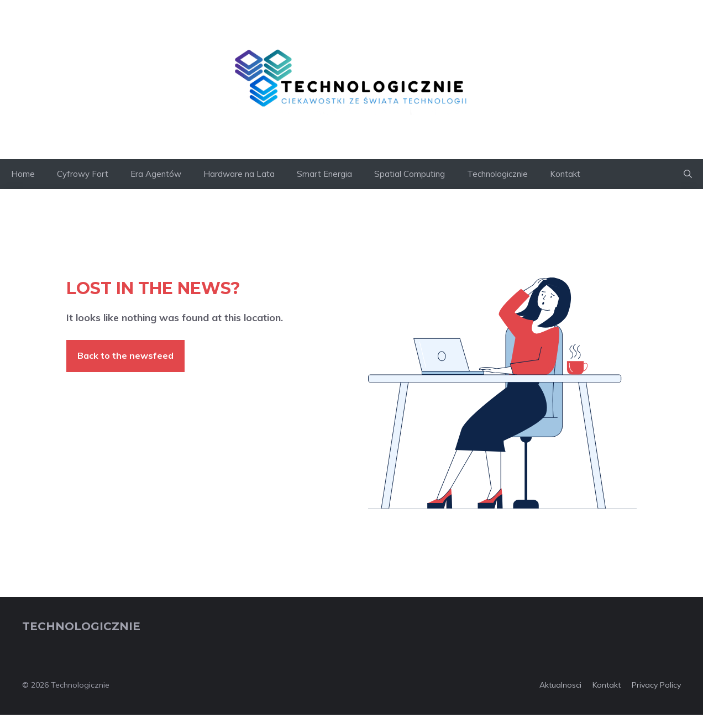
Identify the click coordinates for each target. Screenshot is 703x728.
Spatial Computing (410, 174)
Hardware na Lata (239, 174)
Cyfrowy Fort (83, 174)
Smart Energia (324, 174)
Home (23, 174)
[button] (688, 174)
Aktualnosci (560, 685)
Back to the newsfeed (125, 355)
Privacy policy (656, 685)
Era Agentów (156, 174)
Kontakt (565, 174)
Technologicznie (497, 174)
